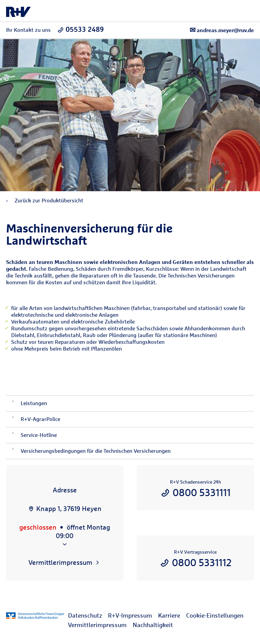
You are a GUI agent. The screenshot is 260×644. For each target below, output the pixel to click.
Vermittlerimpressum (97, 625)
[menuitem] (88, 616)
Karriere (169, 615)
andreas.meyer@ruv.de (222, 30)
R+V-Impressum (130, 615)
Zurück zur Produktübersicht (45, 201)
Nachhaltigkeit (153, 625)
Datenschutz (85, 615)
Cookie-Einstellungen (215, 615)
